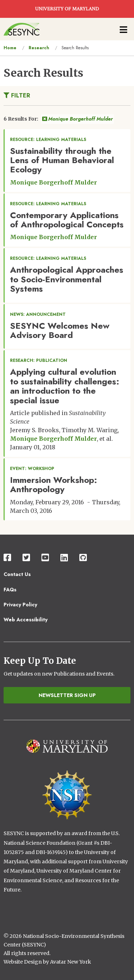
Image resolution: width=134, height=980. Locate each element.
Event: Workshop (32, 469)
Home (10, 48)
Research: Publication (39, 360)
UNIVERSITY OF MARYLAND (67, 9)
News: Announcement (38, 314)
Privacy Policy (20, 605)
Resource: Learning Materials (48, 140)
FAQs (10, 590)
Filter (17, 95)
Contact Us (17, 574)
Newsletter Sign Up (67, 695)
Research (39, 48)
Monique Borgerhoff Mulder (78, 119)
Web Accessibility (26, 620)
